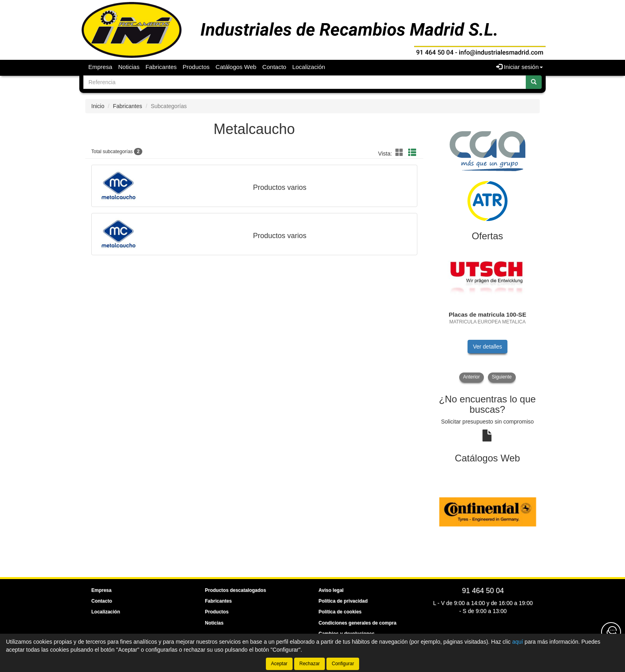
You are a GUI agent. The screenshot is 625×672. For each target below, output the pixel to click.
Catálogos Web (236, 67)
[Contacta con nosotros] (611, 632)
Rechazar (310, 664)
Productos (196, 67)
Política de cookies (340, 612)
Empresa (100, 67)
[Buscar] (534, 82)
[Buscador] (305, 82)
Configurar (343, 664)
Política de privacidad (343, 601)
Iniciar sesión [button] (520, 67)
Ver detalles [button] (487, 347)
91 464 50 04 (483, 591)
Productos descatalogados (235, 590)
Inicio (98, 106)
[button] (401, 153)
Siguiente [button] (502, 377)
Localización (309, 67)
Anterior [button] (472, 377)
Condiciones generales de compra (357, 623)
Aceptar (279, 664)
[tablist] (488, 314)
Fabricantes (161, 67)
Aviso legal (331, 590)
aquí (518, 642)
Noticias (129, 67)
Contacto (274, 67)
